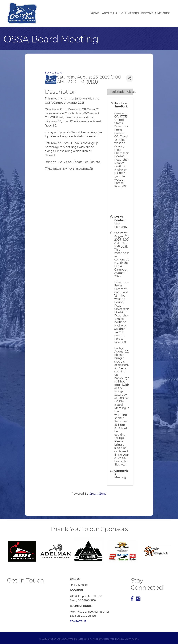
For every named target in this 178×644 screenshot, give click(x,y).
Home (95, 13)
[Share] (130, 78)
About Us (110, 13)
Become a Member (156, 13)
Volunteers (129, 13)
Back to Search (54, 73)
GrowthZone (98, 494)
